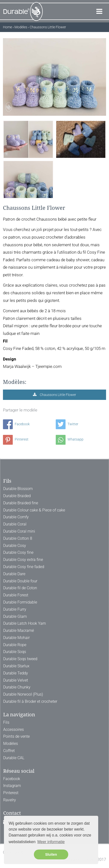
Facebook (16, 424)
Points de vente (16, 736)
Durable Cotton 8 (18, 538)
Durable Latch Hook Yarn (25, 623)
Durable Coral (15, 524)
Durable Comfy (16, 517)
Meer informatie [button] (51, 842)
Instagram (12, 786)
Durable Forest (16, 595)
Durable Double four (20, 581)
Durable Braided (17, 496)
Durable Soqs (15, 652)
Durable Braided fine (21, 503)
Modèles (11, 744)
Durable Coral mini (19, 531)
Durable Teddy (16, 673)
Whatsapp (70, 439)
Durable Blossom (18, 489)
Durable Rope (15, 645)
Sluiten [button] (51, 854)
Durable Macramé (19, 631)
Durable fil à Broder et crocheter (30, 701)
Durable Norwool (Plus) (23, 694)
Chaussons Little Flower (58, 395)
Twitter (67, 424)
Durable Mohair (16, 638)
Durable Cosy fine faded (24, 567)
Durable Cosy (15, 546)
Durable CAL (14, 758)
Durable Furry (15, 609)
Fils (6, 722)
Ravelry (10, 800)
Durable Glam (15, 616)
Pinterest (16, 439)
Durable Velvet (16, 680)
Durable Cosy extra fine (23, 560)
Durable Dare (14, 574)
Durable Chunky (17, 687)
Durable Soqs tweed (20, 659)
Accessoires (14, 729)
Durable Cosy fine (18, 552)
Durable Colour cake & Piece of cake (34, 510)
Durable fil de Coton (20, 588)
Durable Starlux (16, 666)
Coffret (9, 751)
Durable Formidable (20, 602)
